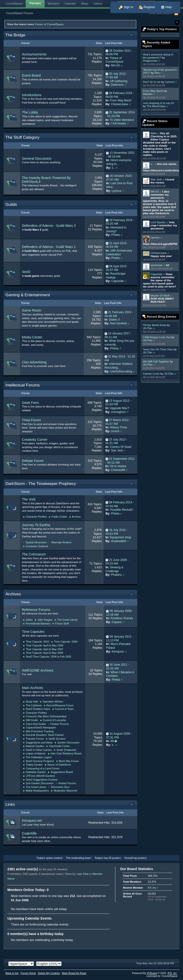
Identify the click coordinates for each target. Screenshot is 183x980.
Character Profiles (36, 517)
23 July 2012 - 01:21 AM (117, 441)
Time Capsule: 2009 (66, 642)
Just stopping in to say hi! (159, 103)
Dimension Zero (60, 787)
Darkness (117, 85)
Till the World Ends (155, 325)
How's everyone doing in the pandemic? (158, 56)
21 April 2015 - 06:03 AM (117, 245)
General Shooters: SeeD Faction (45, 735)
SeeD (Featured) (66, 750)
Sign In (126, 7)
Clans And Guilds (36, 724)
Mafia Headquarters (37, 791)
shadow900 (119, 541)
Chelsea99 (118, 470)
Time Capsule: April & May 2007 (44, 649)
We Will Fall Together (156, 361)
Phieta (115, 235)
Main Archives (33, 688)
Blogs (85, 3)
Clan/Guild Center (59, 746)
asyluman (157, 265)
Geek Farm (30, 403)
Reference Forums (36, 610)
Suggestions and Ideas (39, 742)
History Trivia (118, 427)
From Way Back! (153, 91)
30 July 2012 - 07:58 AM (117, 76)
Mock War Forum (69, 761)
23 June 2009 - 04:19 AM (117, 562)
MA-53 (155, 191)
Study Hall (32, 702)
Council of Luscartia (54, 720)
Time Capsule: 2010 (37, 642)
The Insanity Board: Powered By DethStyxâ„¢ (46, 180)
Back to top (12, 973)
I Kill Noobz (118, 124)
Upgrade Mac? (119, 408)
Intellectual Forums (23, 385)
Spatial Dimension (36, 542)
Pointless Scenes (122, 618)
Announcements (34, 54)
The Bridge (15, 35)
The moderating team (79, 858)
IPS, (172, 973)
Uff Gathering (119, 81)
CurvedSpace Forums (20, 13)
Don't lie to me (152, 82)
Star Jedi (156, 179)
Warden (148, 94)
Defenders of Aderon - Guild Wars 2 (49, 226)
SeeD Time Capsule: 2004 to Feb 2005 (48, 657)
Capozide (156, 274)
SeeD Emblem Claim (38, 709)
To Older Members (122, 120)
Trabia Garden (34, 765)
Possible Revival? (121, 510)
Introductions (32, 95)
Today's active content (49, 858)
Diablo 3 (114, 320)
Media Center (32, 337)
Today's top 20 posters (108, 858)
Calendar (70, 3)
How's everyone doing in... (119, 162)
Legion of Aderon (36, 753)
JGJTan (148, 328)
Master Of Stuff (160, 295)
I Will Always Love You (157, 337)
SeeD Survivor (57, 739)
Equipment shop (120, 537)
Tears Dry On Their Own (158, 349)
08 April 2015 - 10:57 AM (117, 268)
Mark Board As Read (74, 973)
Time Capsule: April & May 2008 (44, 645)
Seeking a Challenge (114, 569)
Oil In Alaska (118, 466)
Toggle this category (132, 35)
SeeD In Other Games (39, 750)
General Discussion (37, 158)
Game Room (32, 310)
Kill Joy (152, 888)
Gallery (98, 3)
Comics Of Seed (121, 447)
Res (157, 73)
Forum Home (28, 973)
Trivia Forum (31, 420)
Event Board (31, 75)
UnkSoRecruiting (121, 371)
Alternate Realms (61, 542)
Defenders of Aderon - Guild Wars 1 (49, 247)
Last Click (83, 874)
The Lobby (30, 112)
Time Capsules (33, 632)
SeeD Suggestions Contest (42, 780)
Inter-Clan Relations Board (66, 753)
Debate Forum (33, 461)
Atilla (154, 133)
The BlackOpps (156, 106)
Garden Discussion (68, 742)
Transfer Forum (35, 739)
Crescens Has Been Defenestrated (46, 716)
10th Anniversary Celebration (119, 252)
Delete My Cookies (49, 973)
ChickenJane (159, 253)
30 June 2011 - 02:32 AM (118, 667)
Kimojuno (118, 652)
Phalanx (116, 575)
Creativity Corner (35, 440)
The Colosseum (34, 554)
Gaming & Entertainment (28, 295)
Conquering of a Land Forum (43, 768)
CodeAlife (29, 833)
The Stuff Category (22, 137)
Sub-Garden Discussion (40, 783)
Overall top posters (135, 858)
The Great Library (68, 620)
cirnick (115, 431)
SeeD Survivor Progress (40, 761)
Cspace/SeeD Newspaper (41, 728)
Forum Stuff (62, 624)
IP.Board (152, 973)
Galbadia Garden (36, 772)
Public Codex (59, 517)
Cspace (117, 622)
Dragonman (150, 61)
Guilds (11, 205)
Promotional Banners (38, 624)
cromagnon (118, 412)
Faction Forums (60, 724)
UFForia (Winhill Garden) (40, 776)
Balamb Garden (35, 746)
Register (147, 7)
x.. (152, 164)
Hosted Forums (67, 783)
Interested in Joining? (116, 229)
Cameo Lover (151, 374)
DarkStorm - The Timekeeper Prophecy (41, 484)
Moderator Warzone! (66, 791)
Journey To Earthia (36, 525)
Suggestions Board (62, 772)
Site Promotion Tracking (40, 731)
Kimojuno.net (32, 821)
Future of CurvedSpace (49, 24)
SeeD (26, 272)
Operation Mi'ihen (53, 702)
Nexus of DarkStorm (59, 765)
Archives (13, 594)
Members (54, 3)
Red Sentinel (119, 323)
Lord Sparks (158, 222)
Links (10, 804)
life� (114, 741)
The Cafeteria (34, 705)
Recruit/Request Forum (60, 705)
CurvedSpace (14, 3)
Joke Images (45, 620)
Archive (76, 517)
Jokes (29, 620)
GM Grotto (32, 720)
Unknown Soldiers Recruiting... (119, 366)
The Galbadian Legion (39, 757)
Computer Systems (37, 546)
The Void (29, 499)
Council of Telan (64, 709)
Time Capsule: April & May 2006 (44, 653)
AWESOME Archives (38, 670)
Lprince (170, 82)
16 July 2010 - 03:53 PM (117, 532)
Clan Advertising (34, 362)
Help (166, 7)
